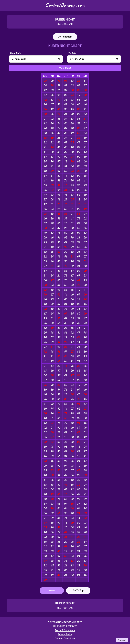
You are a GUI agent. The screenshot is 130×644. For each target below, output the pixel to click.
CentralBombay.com (65, 5)
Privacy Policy (65, 634)
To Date (72, 53)
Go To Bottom (65, 37)
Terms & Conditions (65, 630)
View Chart (65, 68)
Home (52, 591)
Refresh (122, 640)
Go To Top (78, 591)
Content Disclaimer (65, 639)
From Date (15, 53)
